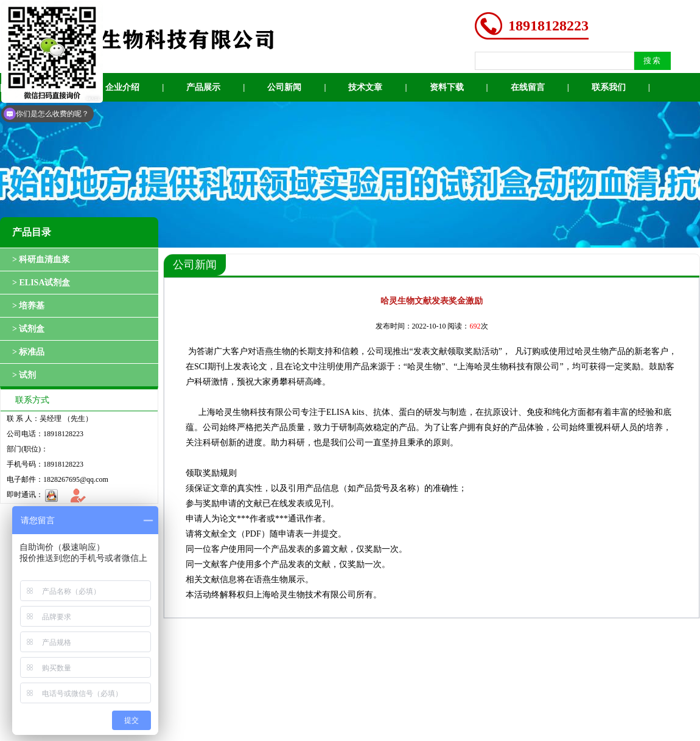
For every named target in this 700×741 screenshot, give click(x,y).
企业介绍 (122, 87)
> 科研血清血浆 (41, 259)
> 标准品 (28, 352)
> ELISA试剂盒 (41, 283)
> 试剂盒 (28, 329)
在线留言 (528, 87)
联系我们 (609, 87)
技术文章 (365, 87)
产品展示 (203, 87)
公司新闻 (284, 87)
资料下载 (447, 87)
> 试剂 (24, 375)
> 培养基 (28, 306)
